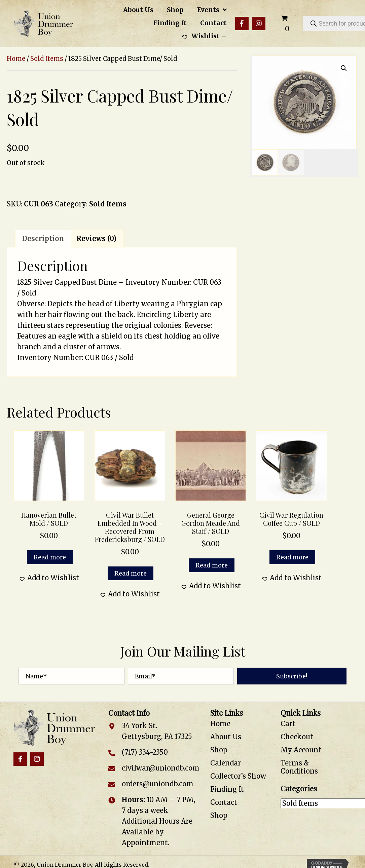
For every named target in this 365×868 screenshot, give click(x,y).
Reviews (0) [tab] (96, 239)
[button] (242, 24)
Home (16, 59)
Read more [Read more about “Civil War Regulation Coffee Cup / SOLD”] (292, 557)
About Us (226, 737)
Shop (219, 750)
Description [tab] (43, 239)
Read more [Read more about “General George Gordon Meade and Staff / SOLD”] (212, 565)
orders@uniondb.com (158, 784)
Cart (288, 724)
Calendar (226, 763)
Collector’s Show (238, 776)
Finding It (227, 789)
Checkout (297, 737)
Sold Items (47, 59)
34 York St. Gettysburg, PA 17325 (157, 731)
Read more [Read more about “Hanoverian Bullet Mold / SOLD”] (50, 557)
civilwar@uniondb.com (161, 768)
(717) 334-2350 (145, 752)
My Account (301, 750)
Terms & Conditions (299, 767)
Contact (224, 802)
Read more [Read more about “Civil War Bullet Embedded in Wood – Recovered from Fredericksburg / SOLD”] (131, 573)
